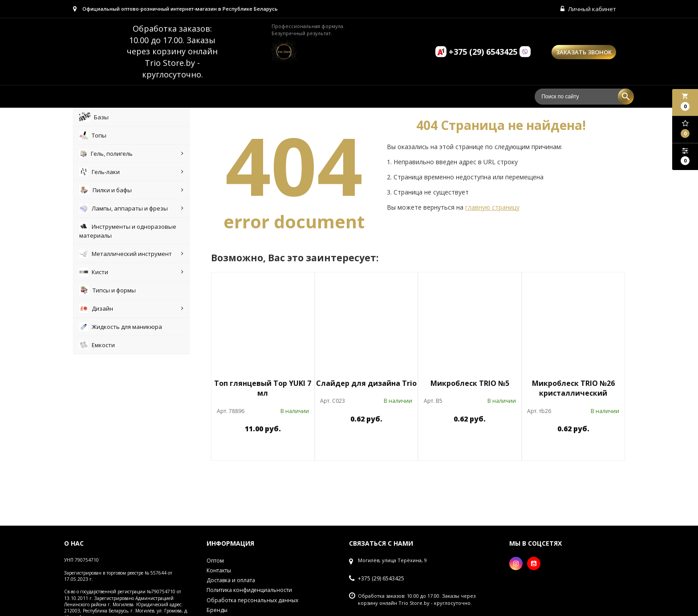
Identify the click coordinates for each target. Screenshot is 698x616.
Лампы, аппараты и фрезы (131, 208)
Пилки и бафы (131, 190)
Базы (94, 117)
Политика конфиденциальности (249, 590)
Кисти (131, 272)
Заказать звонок (584, 52)
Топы (93, 135)
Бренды (217, 610)
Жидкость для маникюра (121, 327)
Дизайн (131, 308)
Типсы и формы (108, 290)
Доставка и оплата (231, 580)
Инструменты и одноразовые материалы (128, 231)
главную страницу (492, 207)
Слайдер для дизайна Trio (366, 383)
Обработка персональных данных (252, 600)
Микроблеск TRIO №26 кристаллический (573, 388)
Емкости (97, 345)
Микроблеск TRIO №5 (470, 383)
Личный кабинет (588, 9)
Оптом (215, 561)
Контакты (219, 570)
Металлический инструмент (131, 254)
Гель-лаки (131, 172)
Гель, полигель (131, 154)
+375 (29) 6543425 (381, 579)
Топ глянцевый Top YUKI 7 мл (263, 388)
